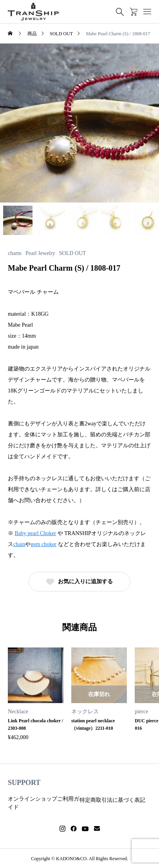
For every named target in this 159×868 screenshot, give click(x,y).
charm (15, 253)
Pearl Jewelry (40, 253)
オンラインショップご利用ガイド (43, 803)
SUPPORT (24, 783)
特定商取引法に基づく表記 (112, 800)
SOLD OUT (73, 253)
